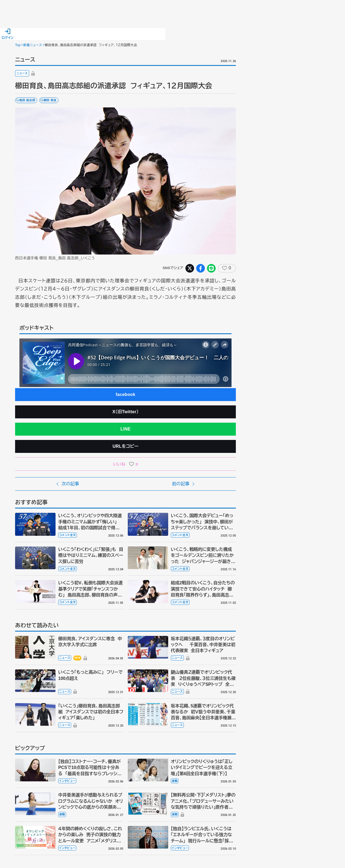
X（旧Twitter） (125, 412)
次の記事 (70, 484)
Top (18, 45)
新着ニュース (33, 45)
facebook (125, 394)
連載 (175, 781)
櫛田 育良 (50, 100)
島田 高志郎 (27, 100)
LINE (126, 429)
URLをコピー (125, 446)
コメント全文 (68, 535)
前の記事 (181, 484)
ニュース (22, 73)
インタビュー (67, 781)
